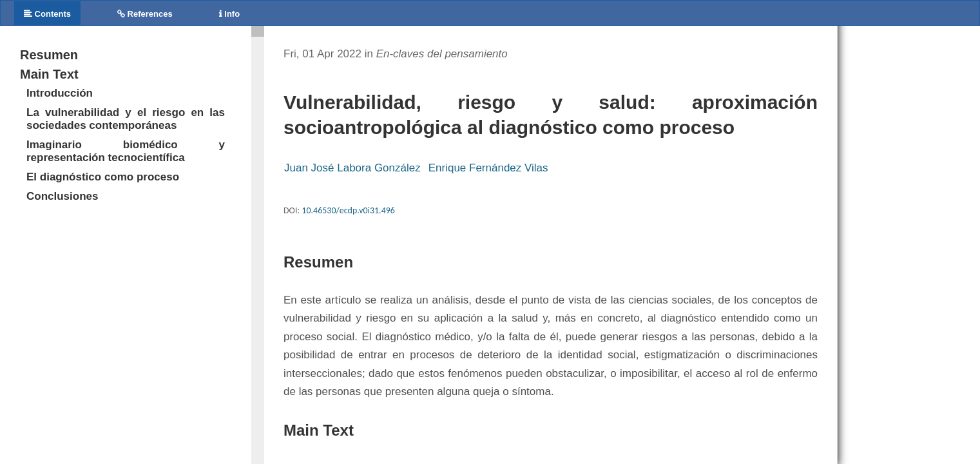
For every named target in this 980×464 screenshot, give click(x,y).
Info (229, 14)
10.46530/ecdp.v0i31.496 (348, 210)
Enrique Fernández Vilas (488, 168)
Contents (47, 14)
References (145, 14)
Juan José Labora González (352, 168)
